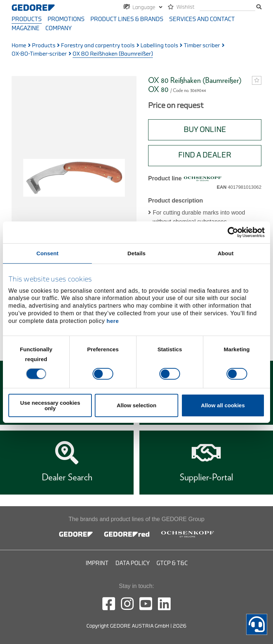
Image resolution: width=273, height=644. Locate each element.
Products (27, 19)
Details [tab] (136, 253)
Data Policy (133, 563)
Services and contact (202, 19)
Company (58, 28)
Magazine (26, 28)
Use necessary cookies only (50, 405)
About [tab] (225, 253)
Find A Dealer (205, 155)
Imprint (97, 563)
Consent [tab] (47, 253)
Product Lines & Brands (127, 19)
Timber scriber (202, 46)
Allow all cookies (223, 405)
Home (19, 46)
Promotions (66, 19)
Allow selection (136, 405)
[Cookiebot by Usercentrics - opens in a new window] (233, 232)
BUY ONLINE (205, 130)
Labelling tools (159, 46)
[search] (227, 7)
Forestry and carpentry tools (98, 46)
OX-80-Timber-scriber (39, 54)
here (113, 321)
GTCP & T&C (172, 563)
